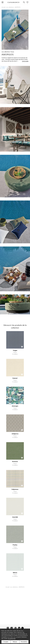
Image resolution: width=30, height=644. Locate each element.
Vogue (15, 350)
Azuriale (15, 517)
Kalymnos (15, 489)
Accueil (3, 7)
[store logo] (13, 2)
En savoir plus (12, 639)
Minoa (15, 573)
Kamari (15, 378)
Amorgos (15, 406)
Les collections (10, 7)
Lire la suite (25, 61)
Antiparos (15, 434)
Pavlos (15, 545)
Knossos (15, 461)
